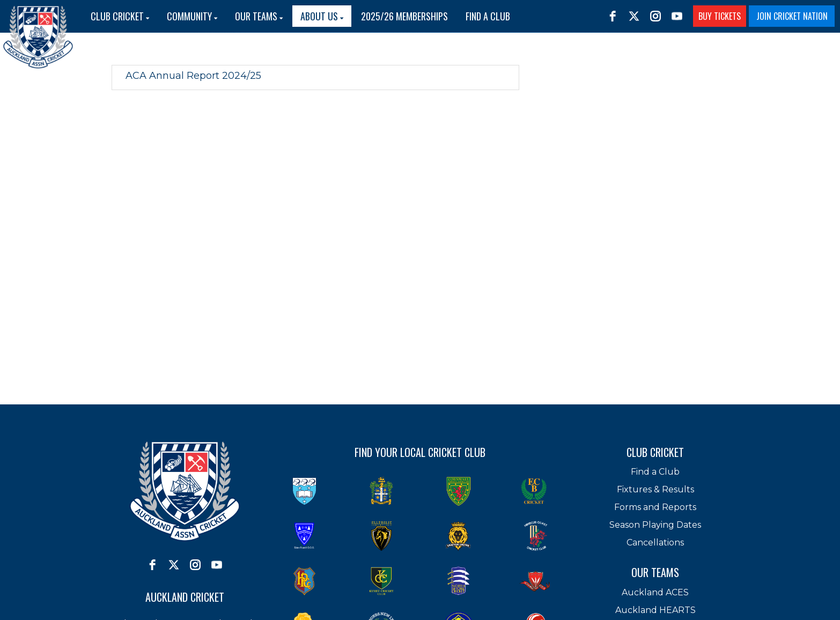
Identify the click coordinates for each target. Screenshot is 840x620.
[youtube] (677, 16)
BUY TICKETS (720, 16)
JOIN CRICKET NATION (792, 16)
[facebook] (613, 16)
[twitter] (634, 16)
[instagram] (655, 16)
